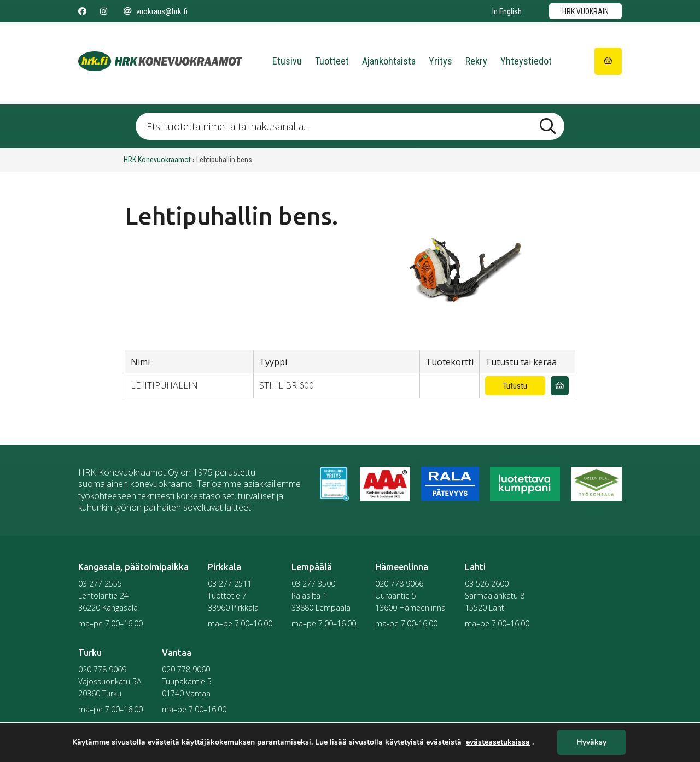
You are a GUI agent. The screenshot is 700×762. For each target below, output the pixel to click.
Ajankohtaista (389, 61)
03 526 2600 (487, 584)
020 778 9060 (186, 669)
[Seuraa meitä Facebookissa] (82, 11)
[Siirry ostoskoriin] (608, 61)
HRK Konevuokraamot (157, 160)
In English (507, 11)
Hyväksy (591, 743)
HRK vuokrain (585, 11)
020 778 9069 (102, 669)
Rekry (476, 61)
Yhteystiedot (526, 61)
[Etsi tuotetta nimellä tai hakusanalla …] (350, 126)
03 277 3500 (313, 584)
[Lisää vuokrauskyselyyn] (560, 386)
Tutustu (515, 386)
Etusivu (287, 61)
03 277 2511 (230, 584)
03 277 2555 (100, 584)
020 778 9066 (399, 584)
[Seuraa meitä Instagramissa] (104, 11)
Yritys (441, 61)
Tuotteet (332, 61)
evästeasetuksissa (498, 742)
